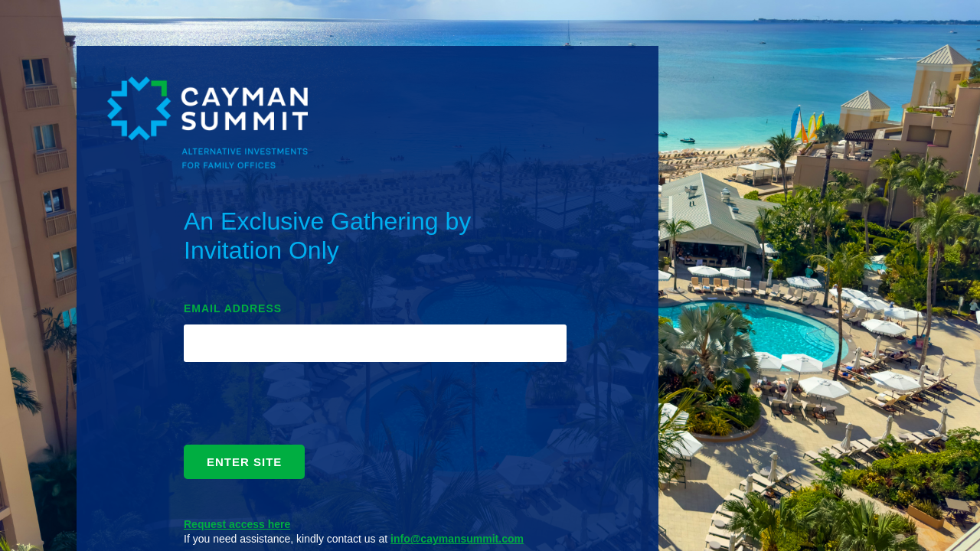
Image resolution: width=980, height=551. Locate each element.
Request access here (237, 524)
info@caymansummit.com (457, 539)
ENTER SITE (244, 462)
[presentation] (300, 407)
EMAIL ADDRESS (233, 308)
